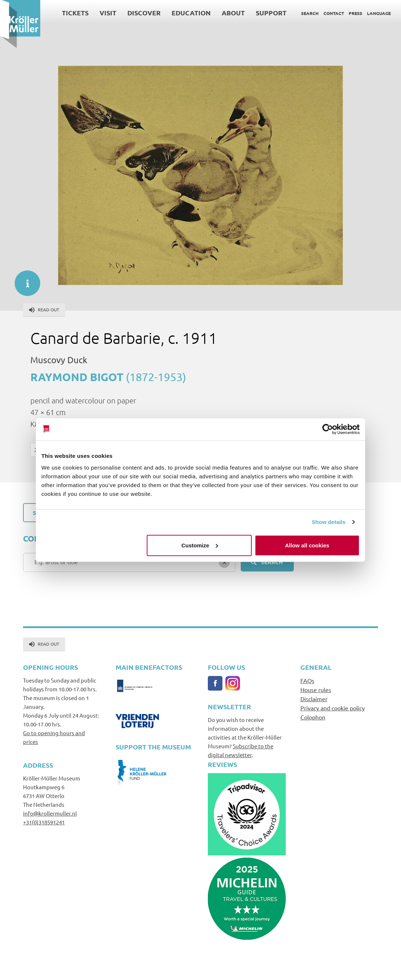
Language (379, 13)
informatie (24, 280)
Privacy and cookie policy (333, 708)
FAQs (307, 680)
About (233, 13)
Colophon (313, 717)
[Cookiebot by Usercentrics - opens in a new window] (328, 429)
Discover (144, 13)
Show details (329, 522)
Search (310, 13)
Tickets (75, 13)
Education (191, 13)
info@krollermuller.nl (50, 813)
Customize (200, 545)
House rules (316, 690)
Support (271, 13)
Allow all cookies (307, 545)
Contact (334, 13)
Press (355, 13)
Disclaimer (314, 699)
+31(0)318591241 (44, 822)
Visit (108, 13)
